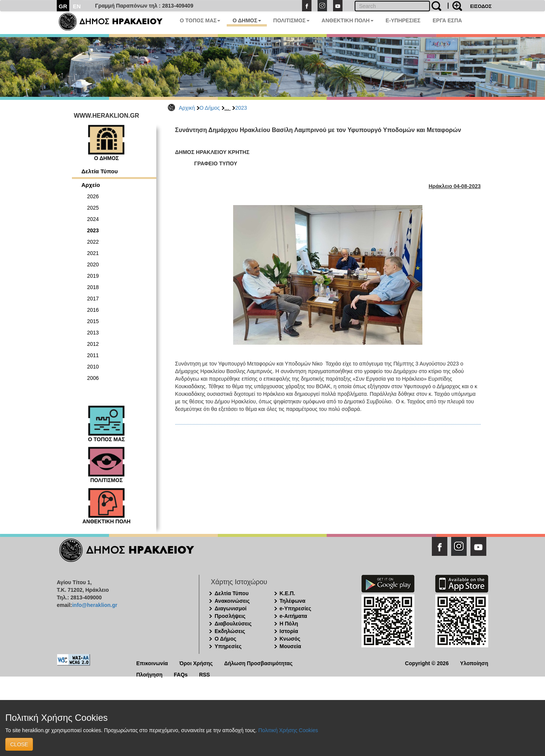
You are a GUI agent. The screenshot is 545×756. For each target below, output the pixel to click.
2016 (93, 310)
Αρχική (187, 108)
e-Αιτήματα (294, 616)
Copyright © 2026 (427, 663)
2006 (93, 378)
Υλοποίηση (474, 663)
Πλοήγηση (149, 674)
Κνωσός (290, 639)
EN (77, 6)
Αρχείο (91, 185)
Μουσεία (290, 646)
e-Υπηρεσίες (296, 608)
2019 (93, 276)
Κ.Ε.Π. (287, 593)
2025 (93, 208)
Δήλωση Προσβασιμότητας (258, 663)
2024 (93, 219)
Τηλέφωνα (293, 601)
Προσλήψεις (230, 616)
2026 (93, 196)
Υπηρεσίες (228, 646)
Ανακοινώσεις (232, 601)
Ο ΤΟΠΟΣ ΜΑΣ (200, 20)
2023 (241, 108)
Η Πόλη (289, 624)
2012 (93, 344)
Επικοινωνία (152, 663)
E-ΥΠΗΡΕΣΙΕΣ (403, 20)
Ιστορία (289, 631)
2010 (93, 367)
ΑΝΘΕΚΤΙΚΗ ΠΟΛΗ (348, 20)
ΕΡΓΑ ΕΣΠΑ (447, 20)
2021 (93, 253)
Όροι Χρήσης (196, 663)
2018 (93, 287)
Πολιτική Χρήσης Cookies (288, 730)
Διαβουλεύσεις (233, 624)
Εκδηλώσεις (230, 631)
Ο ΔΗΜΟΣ (247, 20)
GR (63, 6)
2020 (93, 264)
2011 (93, 355)
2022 (93, 242)
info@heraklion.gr (94, 605)
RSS (205, 674)
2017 (93, 299)
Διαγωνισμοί (230, 608)
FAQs (181, 674)
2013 (93, 333)
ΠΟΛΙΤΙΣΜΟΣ (291, 20)
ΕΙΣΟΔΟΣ (481, 6)
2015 (93, 321)
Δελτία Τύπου (100, 171)
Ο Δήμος (210, 108)
